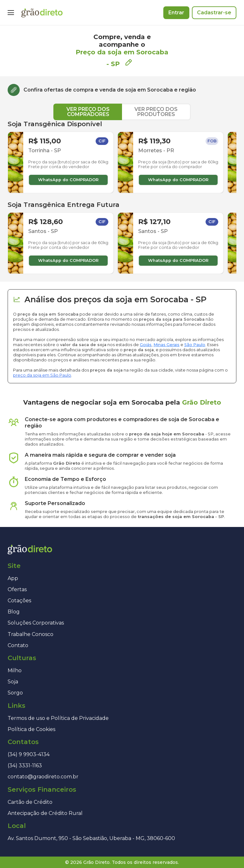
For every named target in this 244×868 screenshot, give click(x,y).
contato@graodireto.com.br (43, 777)
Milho (15, 670)
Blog (14, 612)
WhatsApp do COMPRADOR (68, 180)
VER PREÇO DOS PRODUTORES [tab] (156, 112)
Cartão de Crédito (30, 802)
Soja (13, 682)
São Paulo (195, 345)
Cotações (19, 601)
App (13, 578)
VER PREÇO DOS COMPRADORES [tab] (88, 112)
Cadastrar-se (214, 13)
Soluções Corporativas (36, 623)
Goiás (146, 345)
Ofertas (17, 589)
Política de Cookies (31, 729)
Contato (18, 645)
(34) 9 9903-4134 (29, 754)
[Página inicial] (42, 13)
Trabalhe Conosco (30, 634)
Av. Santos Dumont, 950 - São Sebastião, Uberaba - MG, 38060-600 (91, 838)
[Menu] (11, 13)
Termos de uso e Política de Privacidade (58, 718)
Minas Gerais (166, 345)
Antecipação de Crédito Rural (45, 813)
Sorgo (15, 693)
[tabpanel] (122, 197)
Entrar (176, 13)
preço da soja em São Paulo (42, 375)
